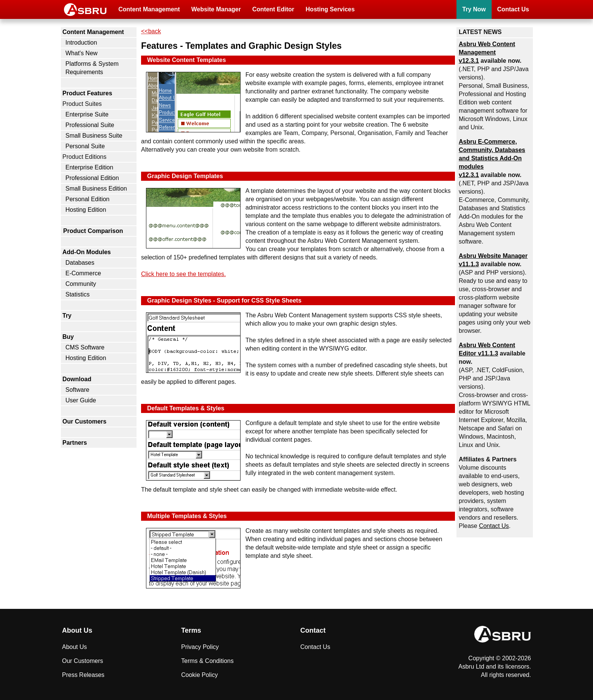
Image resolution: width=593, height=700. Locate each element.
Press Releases (83, 675)
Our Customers (84, 421)
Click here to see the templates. (183, 274)
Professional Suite (90, 125)
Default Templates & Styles (186, 408)
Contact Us (513, 9)
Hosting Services (330, 9)
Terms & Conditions (207, 661)
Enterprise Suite (87, 114)
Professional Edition (92, 178)
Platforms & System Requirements (92, 68)
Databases (80, 263)
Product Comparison (93, 231)
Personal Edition (88, 199)
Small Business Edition (96, 189)
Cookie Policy (199, 675)
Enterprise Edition (89, 167)
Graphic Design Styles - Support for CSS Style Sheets (224, 300)
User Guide (81, 400)
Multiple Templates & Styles (187, 516)
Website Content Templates (186, 60)
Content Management (149, 9)
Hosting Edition (86, 210)
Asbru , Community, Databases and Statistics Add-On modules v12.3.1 (492, 158)
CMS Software (85, 347)
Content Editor (273, 9)
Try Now (474, 9)
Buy (68, 337)
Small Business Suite (94, 136)
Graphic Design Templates (185, 176)
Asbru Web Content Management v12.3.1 (487, 52)
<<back (151, 31)
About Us (75, 647)
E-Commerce (83, 273)
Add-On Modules (87, 252)
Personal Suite (85, 146)
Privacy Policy (200, 647)
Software (77, 390)
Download (77, 379)
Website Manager (216, 9)
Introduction (81, 43)
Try (67, 316)
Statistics (78, 294)
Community (81, 284)
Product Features (87, 93)
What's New (81, 53)
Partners (75, 443)
